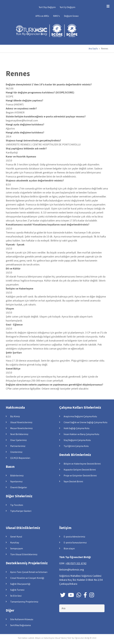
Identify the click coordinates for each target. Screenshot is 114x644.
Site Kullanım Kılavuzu (22, 619)
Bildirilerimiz (17, 475)
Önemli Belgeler (19, 487)
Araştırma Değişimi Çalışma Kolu (80, 416)
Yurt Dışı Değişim (47, 7)
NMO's (56, 16)
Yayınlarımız (16, 481)
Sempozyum (17, 548)
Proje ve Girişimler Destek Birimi (80, 475)
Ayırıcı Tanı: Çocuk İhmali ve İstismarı (29, 572)
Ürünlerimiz (16, 452)
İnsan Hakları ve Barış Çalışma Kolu (81, 434)
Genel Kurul (16, 537)
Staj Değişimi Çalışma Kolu (77, 440)
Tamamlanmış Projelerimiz (24, 602)
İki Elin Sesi (16, 596)
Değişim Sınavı (71, 16)
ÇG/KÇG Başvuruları (20, 458)
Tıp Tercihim (17, 505)
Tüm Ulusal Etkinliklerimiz (24, 554)
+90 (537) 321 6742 (76, 563)
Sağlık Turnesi (17, 590)
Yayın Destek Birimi (73, 481)
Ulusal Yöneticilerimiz (21, 422)
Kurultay (15, 542)
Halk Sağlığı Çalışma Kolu (77, 428)
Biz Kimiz (15, 416)
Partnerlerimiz (18, 446)
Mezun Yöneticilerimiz (21, 428)
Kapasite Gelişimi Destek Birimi (80, 470)
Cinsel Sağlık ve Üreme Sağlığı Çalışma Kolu (85, 422)
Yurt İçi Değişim (68, 7)
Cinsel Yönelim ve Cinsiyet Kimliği (27, 578)
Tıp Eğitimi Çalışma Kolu (76, 446)
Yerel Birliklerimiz (19, 434)
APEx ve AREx (42, 16)
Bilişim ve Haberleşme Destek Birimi (82, 464)
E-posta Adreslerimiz (74, 537)
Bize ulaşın (69, 548)
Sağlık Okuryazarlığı (20, 584)
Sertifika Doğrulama (20, 625)
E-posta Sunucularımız (75, 542)
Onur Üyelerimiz (18, 440)
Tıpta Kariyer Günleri (21, 511)
